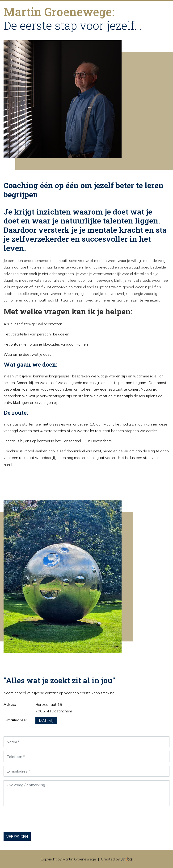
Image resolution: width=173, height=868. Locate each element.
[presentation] (39, 819)
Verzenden (17, 836)
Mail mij (46, 720)
